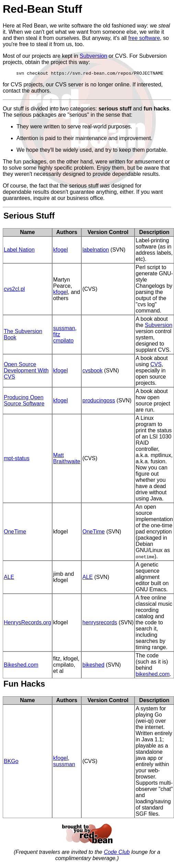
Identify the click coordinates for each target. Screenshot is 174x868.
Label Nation (19, 251)
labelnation (96, 251)
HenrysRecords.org (27, 623)
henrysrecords (100, 623)
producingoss (99, 401)
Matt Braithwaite (67, 459)
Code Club (117, 853)
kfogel (61, 251)
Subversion (93, 56)
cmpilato (63, 342)
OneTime (15, 533)
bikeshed (93, 666)
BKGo (11, 762)
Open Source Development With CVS (26, 372)
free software (144, 38)
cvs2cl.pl (14, 290)
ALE (9, 578)
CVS (156, 365)
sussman (64, 329)
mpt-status (17, 459)
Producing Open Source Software (24, 401)
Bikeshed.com (21, 666)
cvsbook (92, 372)
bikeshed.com (153, 675)
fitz (57, 335)
